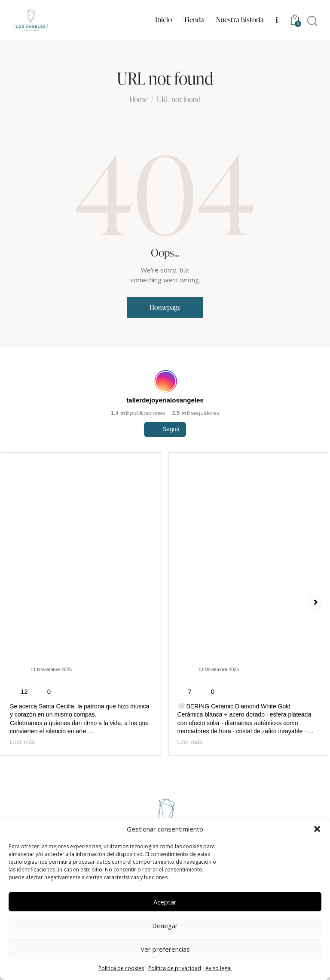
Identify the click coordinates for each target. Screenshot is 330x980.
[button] (317, 829)
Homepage (165, 307)
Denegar (165, 926)
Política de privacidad (175, 968)
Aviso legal (218, 968)
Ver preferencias (165, 949)
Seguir (165, 445)
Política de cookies (121, 968)
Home (138, 100)
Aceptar (165, 902)
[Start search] (312, 21)
